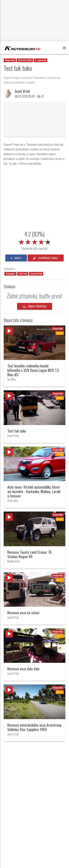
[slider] (35, 241)
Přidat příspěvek (35, 306)
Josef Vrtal (22, 91)
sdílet (16, 258)
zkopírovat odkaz (46, 258)
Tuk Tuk (23, 274)
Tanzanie (10, 274)
